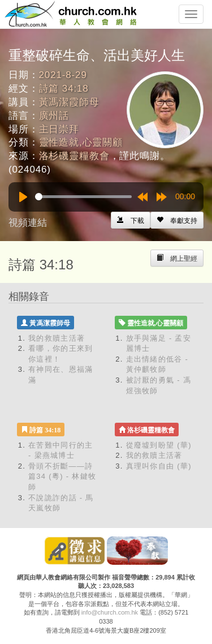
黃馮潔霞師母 (69, 102)
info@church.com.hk (110, 612)
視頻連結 (28, 223)
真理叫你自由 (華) (159, 466)
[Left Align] (177, 220)
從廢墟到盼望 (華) (159, 445)
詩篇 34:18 (64, 89)
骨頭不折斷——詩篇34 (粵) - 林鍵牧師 (62, 476)
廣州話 (54, 116)
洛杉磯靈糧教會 (74, 156)
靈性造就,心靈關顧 (81, 142)
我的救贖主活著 (57, 338)
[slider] (83, 197)
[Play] (23, 197)
